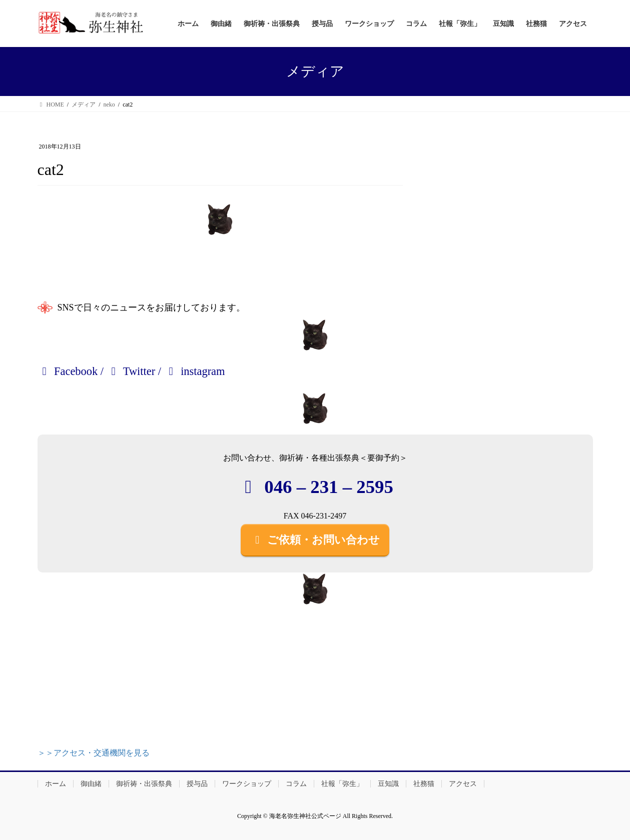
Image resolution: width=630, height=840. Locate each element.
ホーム (56, 784)
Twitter (131, 371)
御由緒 (91, 784)
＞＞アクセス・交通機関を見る (94, 753)
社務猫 (424, 784)
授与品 (197, 784)
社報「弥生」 (342, 784)
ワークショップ (247, 784)
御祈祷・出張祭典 (144, 784)
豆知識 (388, 784)
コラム (296, 784)
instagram (195, 371)
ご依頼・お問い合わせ (315, 540)
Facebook (68, 371)
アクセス (463, 784)
